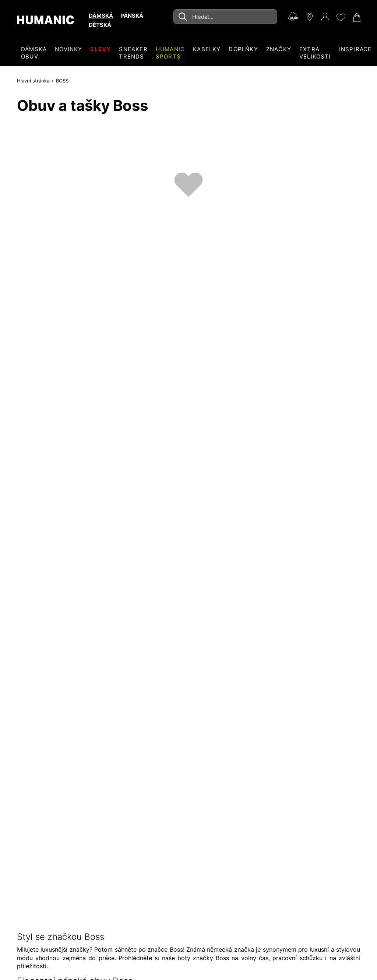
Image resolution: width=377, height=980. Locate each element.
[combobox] (225, 17)
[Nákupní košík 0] (356, 18)
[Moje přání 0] (341, 17)
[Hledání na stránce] (225, 17)
